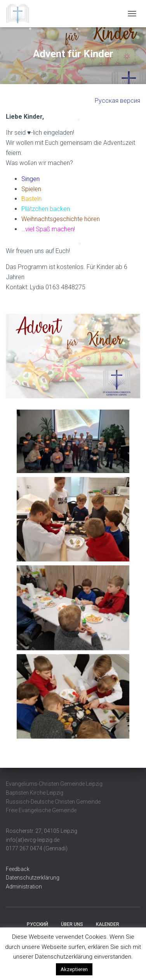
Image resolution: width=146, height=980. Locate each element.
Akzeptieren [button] (74, 969)
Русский (37, 924)
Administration (24, 887)
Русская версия (117, 101)
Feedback (18, 869)
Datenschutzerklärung (33, 878)
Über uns (72, 924)
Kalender (108, 924)
